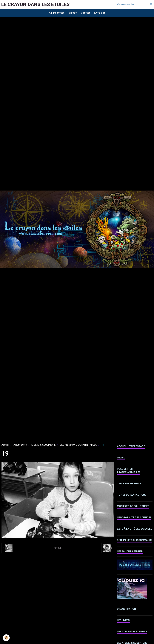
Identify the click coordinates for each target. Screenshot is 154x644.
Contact (86, 13)
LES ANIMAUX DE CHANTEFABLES (78, 445)
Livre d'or (100, 13)
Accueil (5, 445)
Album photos (56, 13)
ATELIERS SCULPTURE (43, 445)
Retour (58, 548)
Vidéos (73, 13)
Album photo (20, 445)
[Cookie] (6, 638)
